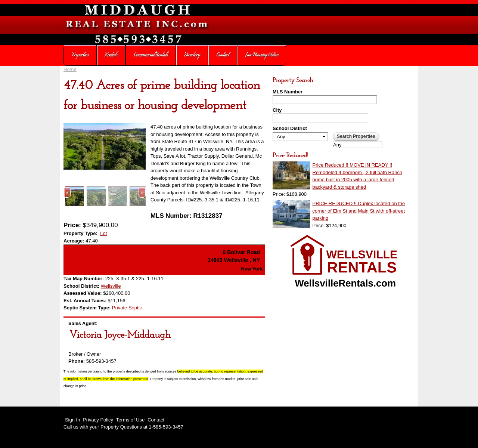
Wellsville (111, 286)
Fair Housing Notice (262, 55)
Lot (103, 233)
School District (290, 128)
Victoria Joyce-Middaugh (120, 335)
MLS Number (288, 92)
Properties (80, 55)
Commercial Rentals (151, 55)
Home (70, 69)
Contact (223, 55)
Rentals (111, 55)
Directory (192, 55)
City (277, 110)
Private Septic (127, 308)
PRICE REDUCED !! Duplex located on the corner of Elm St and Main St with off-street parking (359, 211)
